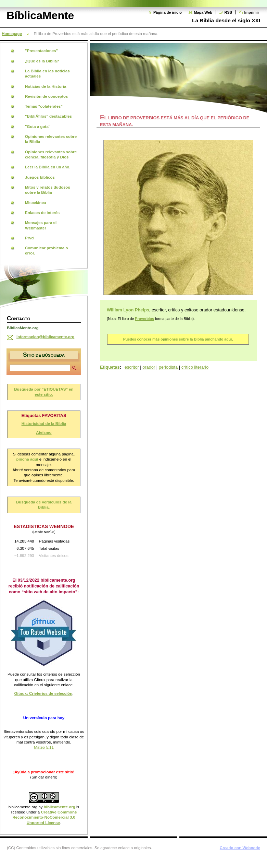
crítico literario (195, 367)
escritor (132, 367)
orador (149, 367)
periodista (168, 367)
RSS (228, 12)
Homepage (12, 34)
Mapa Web (203, 12)
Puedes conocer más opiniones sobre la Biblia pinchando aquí (177, 339)
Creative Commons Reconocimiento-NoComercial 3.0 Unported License (44, 817)
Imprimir (252, 12)
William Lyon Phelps (128, 310)
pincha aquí (27, 459)
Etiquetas (110, 367)
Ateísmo (44, 432)
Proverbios (144, 319)
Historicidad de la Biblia (44, 424)
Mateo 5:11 (44, 747)
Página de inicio (168, 12)
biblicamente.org (23, 807)
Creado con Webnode (240, 848)
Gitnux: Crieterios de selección (43, 693)
